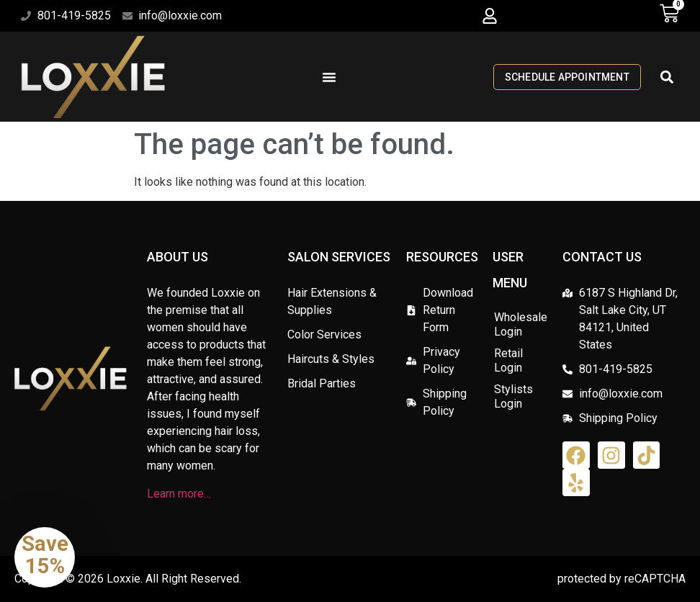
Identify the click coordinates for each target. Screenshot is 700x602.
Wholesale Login (521, 324)
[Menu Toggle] (329, 77)
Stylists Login (513, 396)
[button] (489, 16)
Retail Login (508, 360)
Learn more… (179, 494)
